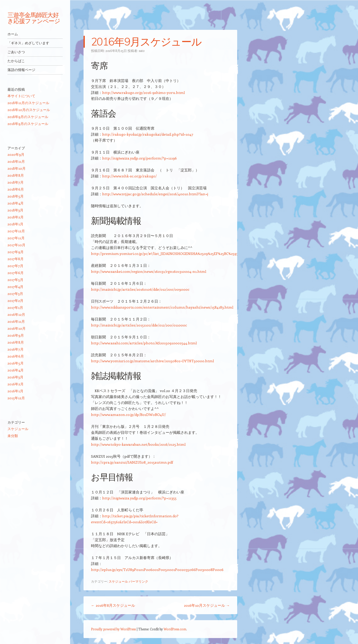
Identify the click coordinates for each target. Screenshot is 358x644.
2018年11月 (16, 161)
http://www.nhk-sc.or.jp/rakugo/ (129, 176)
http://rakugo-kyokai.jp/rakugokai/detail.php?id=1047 (148, 134)
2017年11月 (16, 238)
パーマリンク (138, 581)
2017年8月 (16, 259)
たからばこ (16, 61)
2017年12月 (16, 231)
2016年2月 (16, 384)
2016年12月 (16, 314)
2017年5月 (15, 280)
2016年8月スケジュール (113, 605)
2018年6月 (16, 189)
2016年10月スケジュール (207, 605)
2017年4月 (15, 287)
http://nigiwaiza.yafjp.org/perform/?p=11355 (139, 498)
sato (142, 51)
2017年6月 (16, 273)
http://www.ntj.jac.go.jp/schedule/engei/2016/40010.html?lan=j (155, 194)
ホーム (13, 34)
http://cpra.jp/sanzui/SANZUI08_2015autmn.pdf (132, 462)
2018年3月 (15, 210)
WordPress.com (175, 629)
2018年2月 (16, 217)
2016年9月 (16, 335)
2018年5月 (16, 196)
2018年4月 (16, 203)
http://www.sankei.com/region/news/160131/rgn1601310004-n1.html (149, 271)
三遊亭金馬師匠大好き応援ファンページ (34, 18)
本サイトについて (21, 96)
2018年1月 (15, 224)
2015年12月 (16, 398)
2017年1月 (15, 307)
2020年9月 (16, 154)
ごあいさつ (16, 52)
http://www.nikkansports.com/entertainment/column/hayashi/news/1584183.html (162, 307)
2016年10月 (17, 328)
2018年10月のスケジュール (29, 110)
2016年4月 (16, 370)
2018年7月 (16, 182)
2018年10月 (17, 168)
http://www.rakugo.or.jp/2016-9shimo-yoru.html (144, 92)
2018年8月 (16, 175)
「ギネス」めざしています (28, 43)
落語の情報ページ (21, 70)
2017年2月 (15, 301)
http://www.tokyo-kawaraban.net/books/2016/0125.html (138, 444)
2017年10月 (16, 245)
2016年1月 (15, 391)
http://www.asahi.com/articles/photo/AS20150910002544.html (144, 343)
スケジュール (118, 581)
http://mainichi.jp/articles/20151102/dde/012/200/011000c (139, 325)
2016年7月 (16, 349)
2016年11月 (16, 321)
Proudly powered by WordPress (113, 629)
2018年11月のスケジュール (28, 103)
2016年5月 (16, 363)
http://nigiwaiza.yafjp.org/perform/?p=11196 (139, 158)
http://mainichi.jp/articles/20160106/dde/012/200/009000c (140, 289)
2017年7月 (15, 266)
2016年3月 (15, 377)
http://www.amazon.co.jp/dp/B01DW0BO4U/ (128, 414)
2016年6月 (16, 356)
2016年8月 (16, 342)
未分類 (13, 436)
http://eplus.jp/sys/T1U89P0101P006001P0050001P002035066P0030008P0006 (157, 569)
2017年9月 (16, 252)
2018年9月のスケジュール (28, 117)
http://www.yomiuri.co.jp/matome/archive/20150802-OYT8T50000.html (153, 361)
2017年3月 (15, 294)
